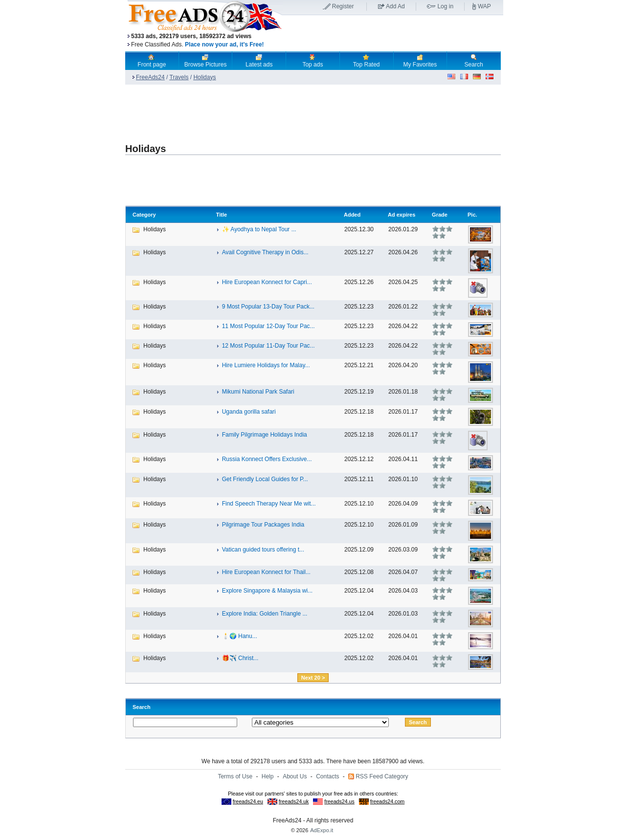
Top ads (313, 61)
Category (144, 215)
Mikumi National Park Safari (258, 392)
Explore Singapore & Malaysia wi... (267, 591)
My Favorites (420, 61)
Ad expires (402, 215)
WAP (484, 6)
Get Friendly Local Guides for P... (265, 479)
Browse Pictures (206, 61)
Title (222, 215)
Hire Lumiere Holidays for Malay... (266, 365)
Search (474, 61)
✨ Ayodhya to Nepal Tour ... (259, 229)
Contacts (327, 776)
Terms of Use (235, 776)
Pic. (472, 215)
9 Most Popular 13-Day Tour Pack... (268, 307)
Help (268, 776)
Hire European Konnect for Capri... (267, 282)
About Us (295, 776)
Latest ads (259, 61)
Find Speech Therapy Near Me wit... (269, 504)
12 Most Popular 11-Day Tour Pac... (268, 346)
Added (352, 215)
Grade (440, 215)
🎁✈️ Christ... (240, 658)
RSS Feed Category (382, 776)
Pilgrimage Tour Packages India (263, 525)
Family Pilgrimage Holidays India (265, 435)
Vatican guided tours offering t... (263, 550)
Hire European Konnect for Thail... (266, 572)
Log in (445, 6)
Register (343, 6)
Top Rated (367, 61)
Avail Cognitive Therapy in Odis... (265, 252)
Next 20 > (313, 678)
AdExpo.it (322, 830)
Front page (152, 61)
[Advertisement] (393, 34)
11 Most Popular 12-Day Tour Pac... (268, 326)
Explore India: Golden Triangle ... (265, 614)
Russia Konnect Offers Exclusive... (267, 459)
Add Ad (395, 6)
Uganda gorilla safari (249, 412)
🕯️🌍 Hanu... (240, 636)
